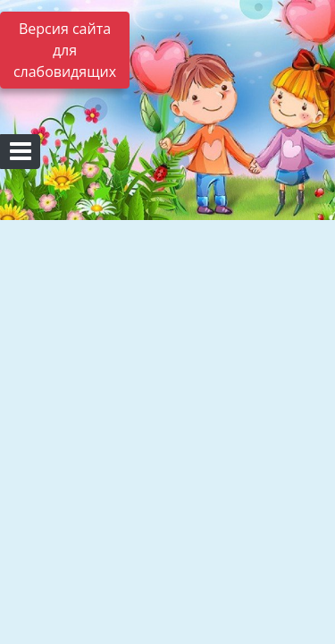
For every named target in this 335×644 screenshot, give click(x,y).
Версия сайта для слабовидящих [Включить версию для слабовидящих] (65, 50)
